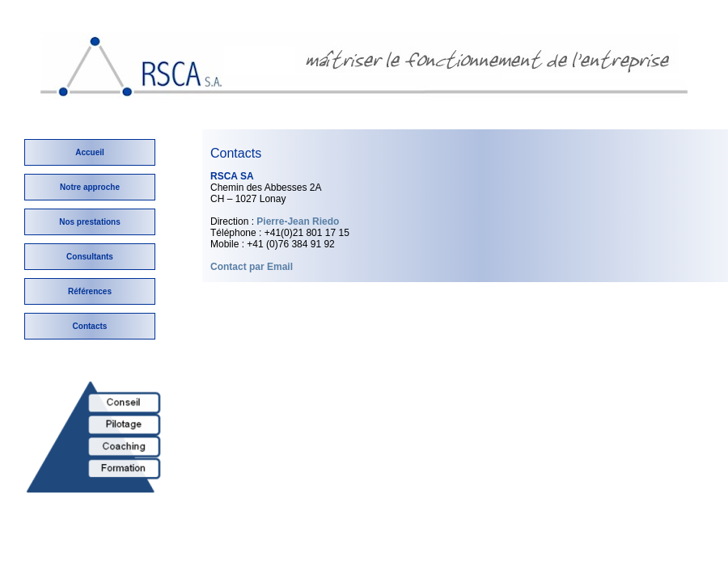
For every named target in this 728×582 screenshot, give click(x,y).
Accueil (90, 152)
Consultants (90, 257)
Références (90, 291)
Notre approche (90, 187)
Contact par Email (252, 267)
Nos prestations (90, 222)
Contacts (90, 326)
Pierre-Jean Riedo (298, 221)
